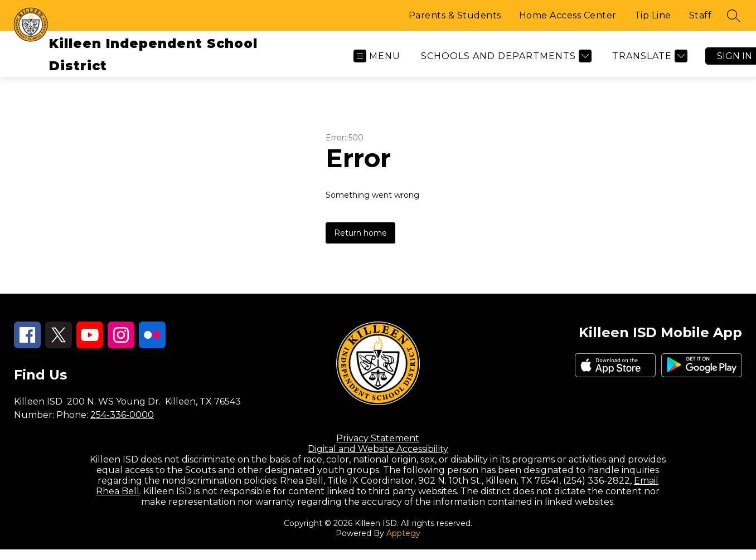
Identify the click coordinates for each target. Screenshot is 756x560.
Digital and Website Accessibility (378, 449)
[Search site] (734, 16)
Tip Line (653, 15)
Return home (360, 233)
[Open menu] (377, 56)
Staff (701, 15)
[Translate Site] (648, 56)
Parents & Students (455, 15)
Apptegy (403, 533)
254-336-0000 (122, 415)
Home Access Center (568, 15)
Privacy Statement (378, 438)
